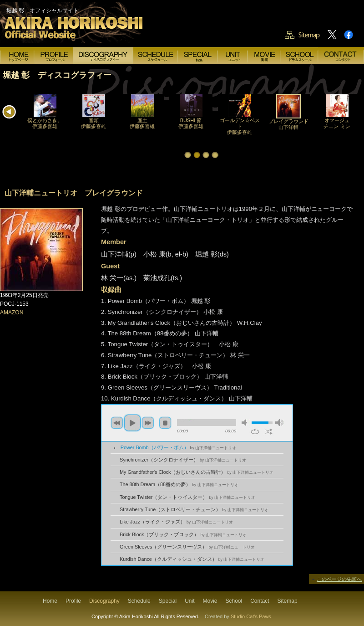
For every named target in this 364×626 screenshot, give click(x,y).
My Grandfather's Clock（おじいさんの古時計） (197, 472)
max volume (279, 423)
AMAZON (12, 313)
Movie (210, 601)
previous (117, 423)
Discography (104, 601)
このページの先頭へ (339, 579)
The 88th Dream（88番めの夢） (179, 484)
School (234, 601)
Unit (190, 601)
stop (165, 423)
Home (50, 601)
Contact (260, 601)
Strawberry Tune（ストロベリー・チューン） (194, 509)
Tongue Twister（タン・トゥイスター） (187, 497)
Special (168, 601)
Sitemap (288, 601)
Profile (73, 601)
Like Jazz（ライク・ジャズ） (176, 522)
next (148, 423)
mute (246, 423)
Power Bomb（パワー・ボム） (178, 447)
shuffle (269, 431)
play (132, 423)
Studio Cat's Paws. (252, 616)
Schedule (139, 601)
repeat (255, 431)
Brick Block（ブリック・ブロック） (183, 534)
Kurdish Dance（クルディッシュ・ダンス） (192, 559)
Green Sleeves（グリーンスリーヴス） (187, 547)
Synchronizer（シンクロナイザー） (183, 460)
